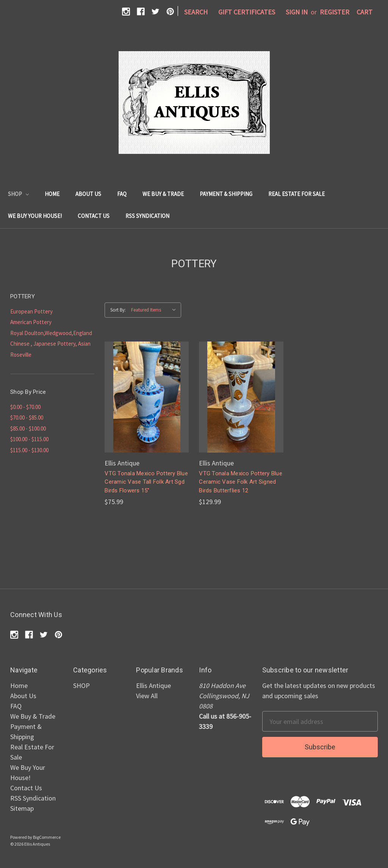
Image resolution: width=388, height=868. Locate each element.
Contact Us (94, 216)
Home (52, 194)
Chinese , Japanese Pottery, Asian (50, 344)
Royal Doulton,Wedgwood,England (51, 333)
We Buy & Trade (163, 194)
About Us (88, 194)
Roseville (21, 355)
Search (196, 12)
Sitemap (22, 808)
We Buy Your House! (35, 216)
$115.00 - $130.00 (29, 450)
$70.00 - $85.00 (27, 418)
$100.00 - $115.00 (29, 439)
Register (335, 12)
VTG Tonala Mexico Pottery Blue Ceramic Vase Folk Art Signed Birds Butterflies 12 (241, 482)
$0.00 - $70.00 (25, 407)
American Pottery (31, 322)
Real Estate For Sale (296, 194)
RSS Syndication (147, 216)
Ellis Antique (153, 685)
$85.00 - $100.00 (28, 429)
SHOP (18, 194)
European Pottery (31, 311)
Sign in (297, 12)
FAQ (122, 194)
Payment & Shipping (226, 194)
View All (147, 696)
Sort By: (118, 310)
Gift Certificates (247, 12)
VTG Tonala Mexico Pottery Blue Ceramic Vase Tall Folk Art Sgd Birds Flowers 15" (146, 482)
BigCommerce (47, 837)
